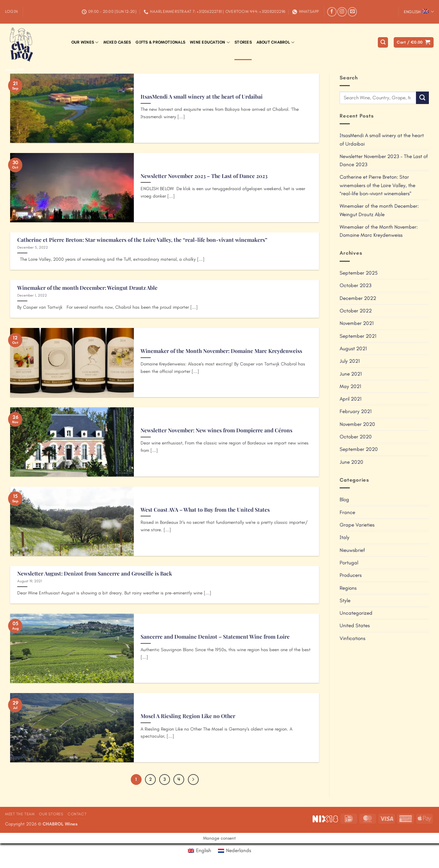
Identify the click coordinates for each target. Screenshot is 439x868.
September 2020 (359, 449)
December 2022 (358, 298)
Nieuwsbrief (352, 550)
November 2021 (357, 323)
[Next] (193, 780)
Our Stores (51, 814)
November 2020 (357, 424)
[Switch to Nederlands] (235, 851)
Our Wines (85, 42)
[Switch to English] (200, 851)
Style (345, 601)
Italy (345, 537)
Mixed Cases (117, 42)
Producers (351, 575)
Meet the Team (20, 814)
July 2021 (350, 361)
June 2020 (351, 462)
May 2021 (350, 386)
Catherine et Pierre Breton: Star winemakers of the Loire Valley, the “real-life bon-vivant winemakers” (142, 240)
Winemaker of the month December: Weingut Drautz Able (87, 288)
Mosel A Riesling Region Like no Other (188, 716)
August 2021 (353, 349)
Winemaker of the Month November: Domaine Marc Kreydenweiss (221, 351)
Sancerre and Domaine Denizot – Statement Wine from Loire (215, 637)
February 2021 (356, 411)
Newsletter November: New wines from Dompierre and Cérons (216, 430)
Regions (348, 588)
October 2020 (356, 437)
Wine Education (210, 42)
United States (355, 626)
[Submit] (422, 98)
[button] (11, 12)
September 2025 (359, 273)
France (347, 512)
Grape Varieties (357, 525)
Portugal (349, 563)
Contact (77, 814)
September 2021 (358, 336)
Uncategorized (356, 613)
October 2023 (356, 285)
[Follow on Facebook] (332, 12)
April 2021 (350, 399)
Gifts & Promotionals (160, 42)
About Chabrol (276, 42)
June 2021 (351, 374)
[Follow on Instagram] (342, 12)
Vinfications (352, 638)
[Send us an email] (352, 12)
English (419, 12)
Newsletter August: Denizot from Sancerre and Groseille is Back (95, 573)
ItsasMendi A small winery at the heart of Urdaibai (202, 97)
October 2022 (356, 311)
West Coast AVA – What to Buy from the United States (205, 510)
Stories (243, 42)
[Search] (383, 42)
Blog (344, 500)
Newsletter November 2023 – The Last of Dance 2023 (204, 176)
